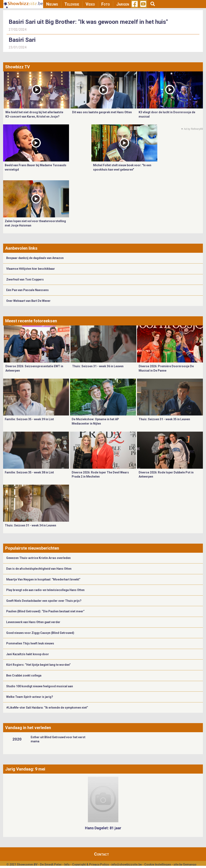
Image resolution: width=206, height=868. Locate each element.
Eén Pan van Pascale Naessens (27, 290)
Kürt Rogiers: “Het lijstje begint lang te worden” (38, 665)
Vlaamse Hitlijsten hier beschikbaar (31, 269)
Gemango (190, 864)
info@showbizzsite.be (127, 864)
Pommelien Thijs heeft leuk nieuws (30, 643)
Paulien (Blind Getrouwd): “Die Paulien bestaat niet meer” (45, 611)
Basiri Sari (22, 40)
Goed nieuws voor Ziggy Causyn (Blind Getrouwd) (40, 633)
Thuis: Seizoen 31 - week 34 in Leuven (30, 525)
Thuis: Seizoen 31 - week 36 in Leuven (98, 366)
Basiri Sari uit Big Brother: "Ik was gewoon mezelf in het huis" (88, 22)
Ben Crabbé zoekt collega (24, 675)
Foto (106, 4)
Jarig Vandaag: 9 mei (25, 769)
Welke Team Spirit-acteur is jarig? (30, 697)
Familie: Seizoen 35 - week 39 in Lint (29, 419)
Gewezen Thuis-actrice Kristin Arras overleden (38, 558)
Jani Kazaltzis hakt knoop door (28, 654)
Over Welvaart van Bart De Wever (28, 301)
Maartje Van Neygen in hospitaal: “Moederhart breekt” (43, 579)
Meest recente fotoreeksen (31, 321)
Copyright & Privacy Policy (90, 864)
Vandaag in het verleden (28, 728)
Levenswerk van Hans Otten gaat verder (33, 622)
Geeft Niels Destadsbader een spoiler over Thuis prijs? (44, 601)
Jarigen (123, 4)
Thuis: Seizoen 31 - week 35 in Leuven (164, 419)
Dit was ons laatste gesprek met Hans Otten (102, 112)
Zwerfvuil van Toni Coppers (25, 279)
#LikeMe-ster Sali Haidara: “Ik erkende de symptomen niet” (47, 708)
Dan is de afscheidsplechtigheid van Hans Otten (39, 569)
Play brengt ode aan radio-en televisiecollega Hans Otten (45, 590)
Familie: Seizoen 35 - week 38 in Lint (29, 472)
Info (67, 864)
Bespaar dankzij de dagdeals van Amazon (35, 258)
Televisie (72, 4)
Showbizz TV (18, 67)
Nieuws (52, 4)
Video (90, 4)
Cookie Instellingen (158, 864)
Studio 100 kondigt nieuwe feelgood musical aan (40, 686)
